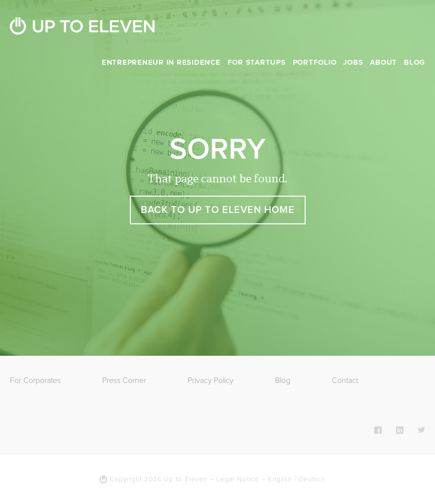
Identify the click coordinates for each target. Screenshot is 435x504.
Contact (345, 380)
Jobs (353, 62)
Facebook (378, 430)
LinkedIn (400, 430)
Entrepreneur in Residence (161, 62)
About (383, 62)
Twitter (421, 430)
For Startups (257, 62)
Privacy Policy (211, 380)
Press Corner (124, 380)
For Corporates (35, 380)
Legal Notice (238, 479)
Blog (415, 62)
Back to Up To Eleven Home (218, 210)
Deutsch (312, 479)
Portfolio (315, 62)
